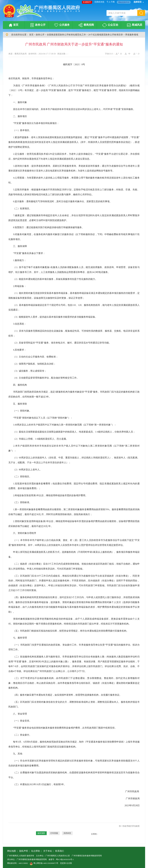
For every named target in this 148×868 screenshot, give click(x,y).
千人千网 (111, 2)
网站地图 (12, 851)
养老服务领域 (132, 35)
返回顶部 (41, 833)
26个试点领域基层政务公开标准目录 (106, 35)
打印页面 (54, 833)
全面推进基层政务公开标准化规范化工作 (66, 35)
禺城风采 (134, 25)
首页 (13, 25)
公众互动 (110, 25)
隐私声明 (24, 851)
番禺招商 (86, 25)
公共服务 (61, 25)
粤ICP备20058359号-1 (65, 859)
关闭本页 (67, 833)
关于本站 (48, 851)
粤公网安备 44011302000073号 (44, 863)
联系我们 (60, 851)
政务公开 (37, 25)
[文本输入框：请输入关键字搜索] (122, 13)
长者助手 (87, 2)
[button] (141, 13)
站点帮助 (36, 851)
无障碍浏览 (99, 2)
